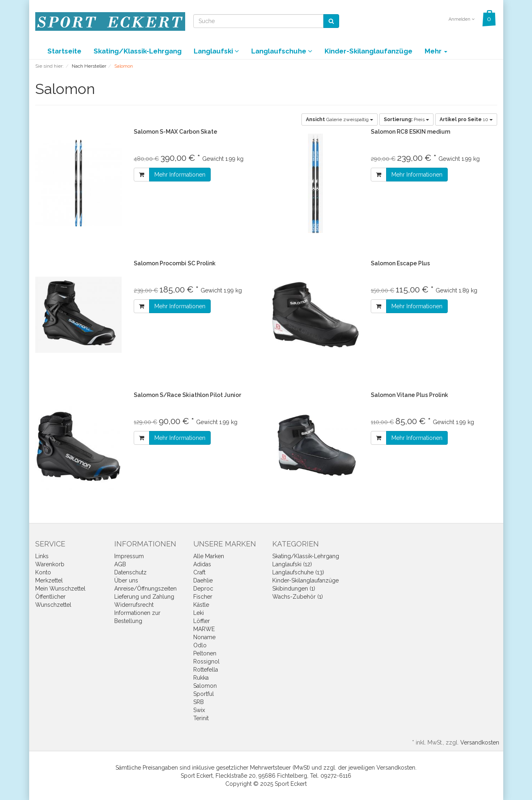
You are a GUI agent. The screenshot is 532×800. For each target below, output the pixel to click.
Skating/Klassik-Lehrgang (138, 51)
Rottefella (206, 670)
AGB (120, 564)
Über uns (126, 580)
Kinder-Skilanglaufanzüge (369, 51)
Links (42, 556)
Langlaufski (216, 51)
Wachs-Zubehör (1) (298, 597)
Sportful (204, 694)
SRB (199, 702)
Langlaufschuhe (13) (298, 572)
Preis (406, 119)
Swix (199, 710)
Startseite (64, 51)
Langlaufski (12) (292, 564)
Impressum (129, 556)
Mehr (436, 51)
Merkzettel (49, 580)
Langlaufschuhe (282, 51)
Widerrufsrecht (134, 605)
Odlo (200, 645)
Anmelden (461, 19)
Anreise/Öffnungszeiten (145, 589)
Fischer (203, 597)
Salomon (205, 686)
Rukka (201, 678)
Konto (43, 572)
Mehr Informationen (180, 175)
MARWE (204, 629)
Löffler (202, 621)
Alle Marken (209, 556)
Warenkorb (50, 564)
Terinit (201, 718)
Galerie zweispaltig (340, 119)
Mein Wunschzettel (60, 589)
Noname (204, 637)
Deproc (203, 589)
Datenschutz (130, 572)
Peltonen (205, 653)
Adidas (202, 564)
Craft (199, 572)
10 (466, 119)
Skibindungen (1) (294, 589)
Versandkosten (480, 742)
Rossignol (206, 661)
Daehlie (203, 580)
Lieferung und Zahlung (144, 597)
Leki (199, 613)
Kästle (201, 605)
